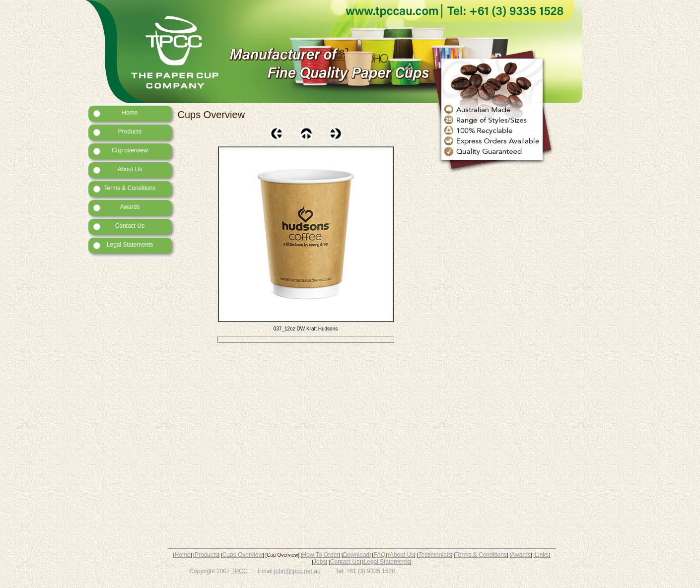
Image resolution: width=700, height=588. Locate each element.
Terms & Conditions (125, 189)
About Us (118, 170)
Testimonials (434, 555)
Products (118, 132)
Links (542, 555)
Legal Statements (123, 245)
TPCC (240, 571)
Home (116, 113)
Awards (117, 207)
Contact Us (119, 226)
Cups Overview (243, 555)
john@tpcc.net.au (297, 571)
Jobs (319, 562)
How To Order (321, 555)
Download (356, 555)
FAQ (379, 555)
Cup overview (121, 151)
